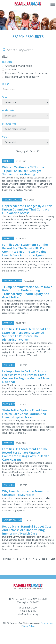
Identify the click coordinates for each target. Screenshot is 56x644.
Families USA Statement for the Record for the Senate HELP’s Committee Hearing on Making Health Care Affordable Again (25, 250)
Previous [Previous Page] (7, 559)
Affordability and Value (19, 66)
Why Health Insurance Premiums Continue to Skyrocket (25, 493)
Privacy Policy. (28, 626)
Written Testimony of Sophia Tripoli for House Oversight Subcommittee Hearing (23, 171)
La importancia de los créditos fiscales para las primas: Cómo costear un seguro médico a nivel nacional (26, 377)
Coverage (10, 69)
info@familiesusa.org (28, 614)
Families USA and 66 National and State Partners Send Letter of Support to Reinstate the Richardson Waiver (26, 334)
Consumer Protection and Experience (26, 73)
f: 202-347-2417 (28, 611)
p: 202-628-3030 (28, 608)
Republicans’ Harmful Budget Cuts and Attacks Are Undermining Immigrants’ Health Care (27, 530)
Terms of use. (47, 623)
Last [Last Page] (53, 559)
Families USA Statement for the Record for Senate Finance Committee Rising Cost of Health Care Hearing (26, 454)
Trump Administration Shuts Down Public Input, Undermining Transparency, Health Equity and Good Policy (27, 292)
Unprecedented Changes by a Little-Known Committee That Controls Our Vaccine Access (28, 209)
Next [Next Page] (44, 559)
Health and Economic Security (22, 77)
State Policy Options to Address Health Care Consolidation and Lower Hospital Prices (25, 414)
